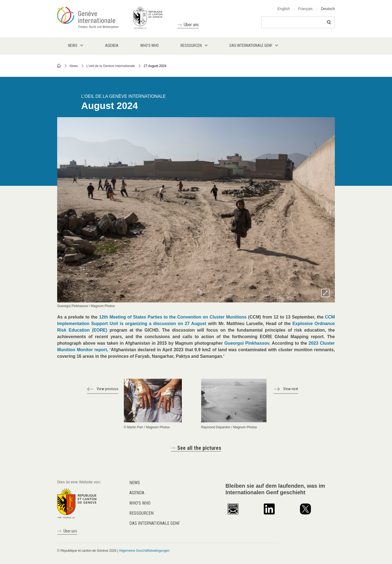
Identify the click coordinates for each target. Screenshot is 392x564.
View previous (108, 389)
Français (305, 9)
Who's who (140, 503)
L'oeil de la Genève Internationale (111, 66)
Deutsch (328, 9)
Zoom (325, 293)
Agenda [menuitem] (112, 46)
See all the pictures (199, 448)
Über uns (191, 25)
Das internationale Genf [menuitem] (251, 46)
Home (59, 66)
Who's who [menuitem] (149, 46)
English (284, 9)
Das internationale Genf (155, 523)
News (74, 66)
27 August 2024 (155, 66)
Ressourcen (141, 513)
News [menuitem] (73, 46)
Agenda (137, 493)
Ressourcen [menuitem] (191, 46)
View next (291, 389)
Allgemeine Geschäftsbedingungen (144, 551)
